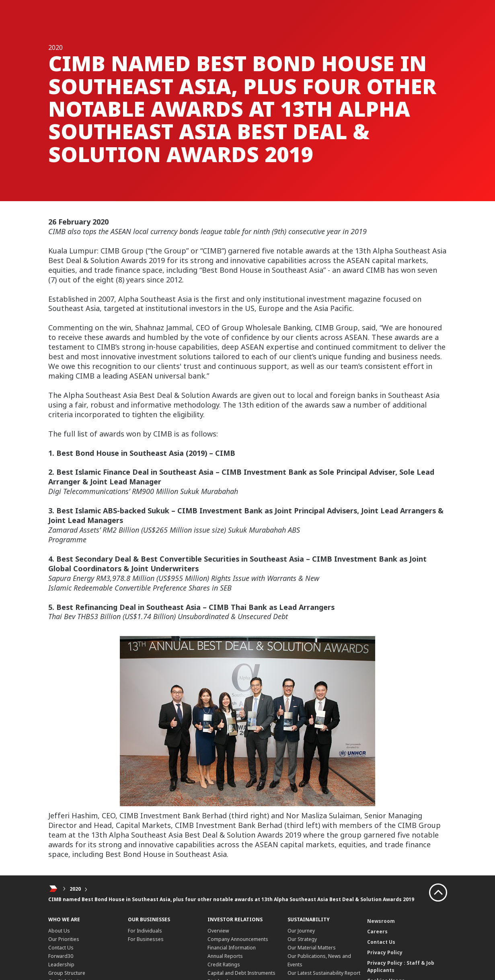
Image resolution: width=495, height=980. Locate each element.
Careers (377, 932)
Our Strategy (302, 939)
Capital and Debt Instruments (241, 973)
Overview (218, 931)
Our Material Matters (312, 948)
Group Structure (67, 973)
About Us (59, 931)
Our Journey (301, 931)
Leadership (61, 965)
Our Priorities (64, 939)
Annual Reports (225, 956)
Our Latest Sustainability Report (324, 973)
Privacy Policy (385, 952)
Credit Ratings (224, 965)
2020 (75, 889)
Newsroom (381, 921)
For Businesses (146, 939)
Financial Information (232, 948)
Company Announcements (238, 939)
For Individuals (145, 931)
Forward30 (61, 956)
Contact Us (61, 948)
